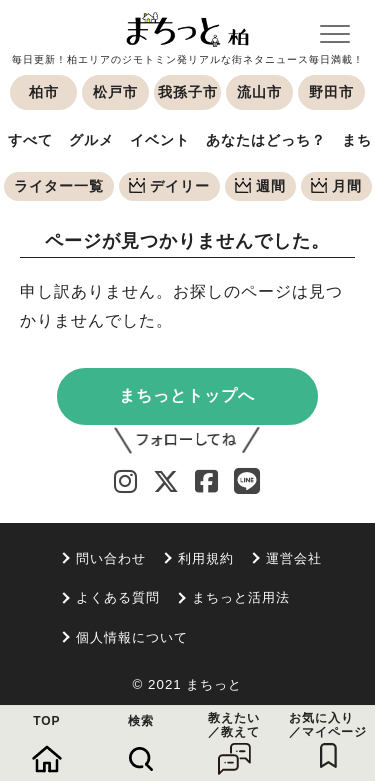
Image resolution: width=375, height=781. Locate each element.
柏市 (44, 92)
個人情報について (132, 637)
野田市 (331, 92)
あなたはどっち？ (266, 140)
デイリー (169, 186)
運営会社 (294, 558)
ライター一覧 (59, 186)
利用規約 (206, 558)
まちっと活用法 (241, 597)
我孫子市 (188, 92)
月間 (336, 186)
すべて (30, 140)
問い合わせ (111, 558)
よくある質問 (118, 597)
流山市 (259, 92)
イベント (160, 140)
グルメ (91, 140)
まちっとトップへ (187, 395)
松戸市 (115, 92)
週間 (260, 186)
